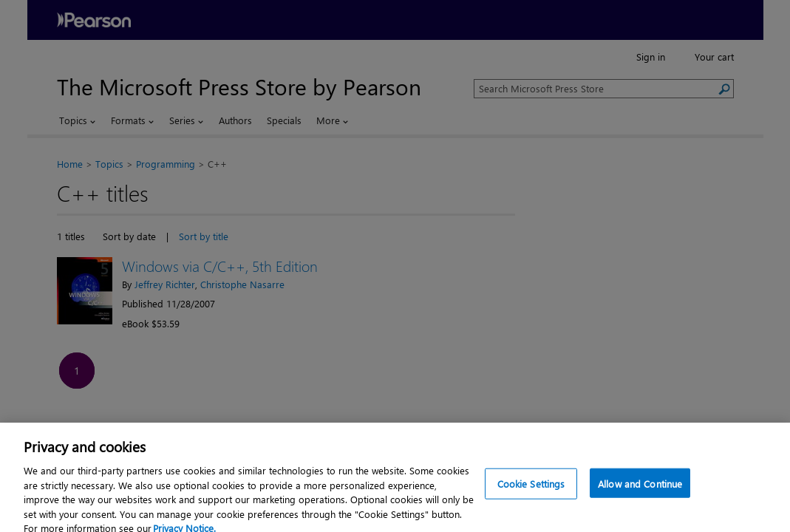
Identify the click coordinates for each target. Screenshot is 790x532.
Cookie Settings (531, 491)
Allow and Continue (640, 491)
